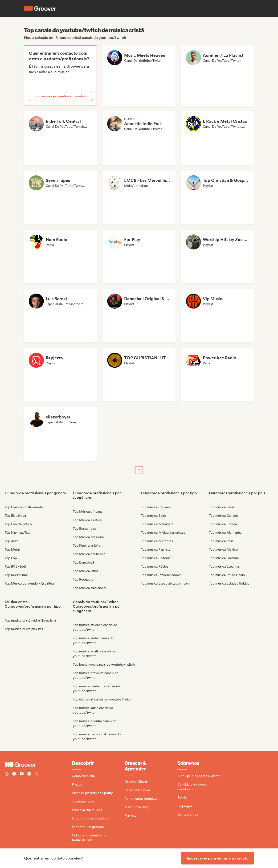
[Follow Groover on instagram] (7, 774)
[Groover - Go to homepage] (38, 765)
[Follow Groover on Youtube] (22, 774)
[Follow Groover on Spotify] (29, 774)
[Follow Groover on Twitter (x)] (37, 774)
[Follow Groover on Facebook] (14, 774)
